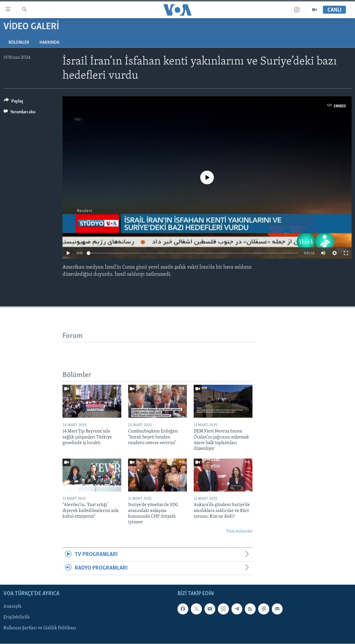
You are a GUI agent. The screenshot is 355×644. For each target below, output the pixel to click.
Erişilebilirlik (17, 617)
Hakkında (49, 43)
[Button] (13, 102)
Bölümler (19, 43)
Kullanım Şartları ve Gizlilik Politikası (40, 628)
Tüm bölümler (239, 531)
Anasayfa (12, 607)
